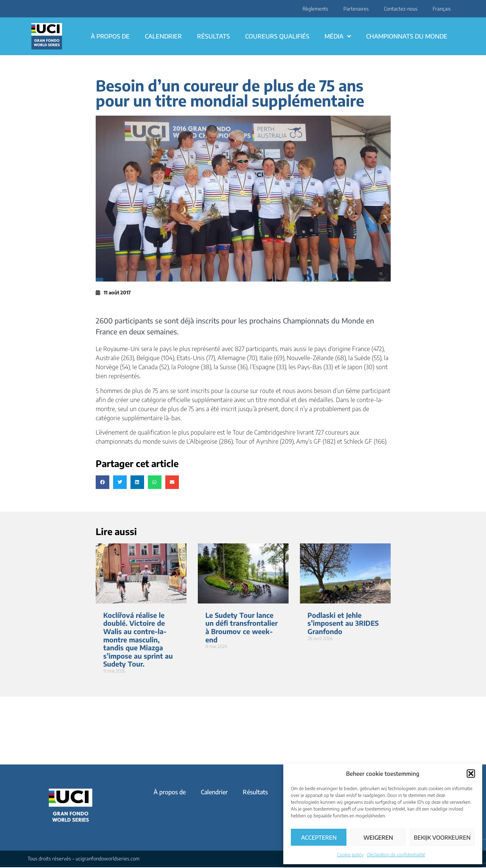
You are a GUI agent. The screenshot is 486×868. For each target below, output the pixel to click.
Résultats (213, 36)
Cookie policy (350, 855)
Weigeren (378, 837)
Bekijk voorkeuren (442, 837)
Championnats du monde (407, 36)
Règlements (315, 9)
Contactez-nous (401, 9)
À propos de (110, 36)
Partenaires (356, 9)
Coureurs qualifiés (277, 36)
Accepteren (319, 837)
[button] (471, 774)
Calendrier (163, 36)
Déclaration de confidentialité (396, 855)
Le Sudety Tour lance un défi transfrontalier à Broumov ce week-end (241, 627)
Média (338, 36)
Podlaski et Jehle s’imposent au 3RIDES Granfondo (343, 623)
